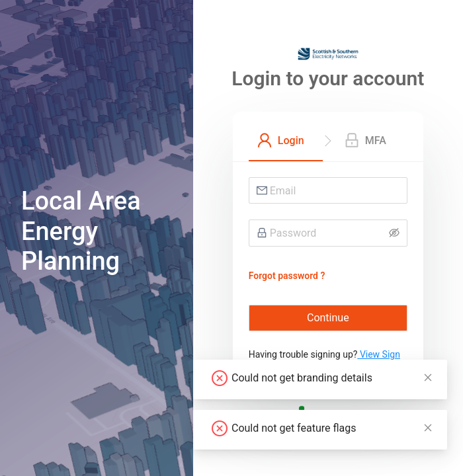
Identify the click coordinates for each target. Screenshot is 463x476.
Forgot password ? (287, 276)
